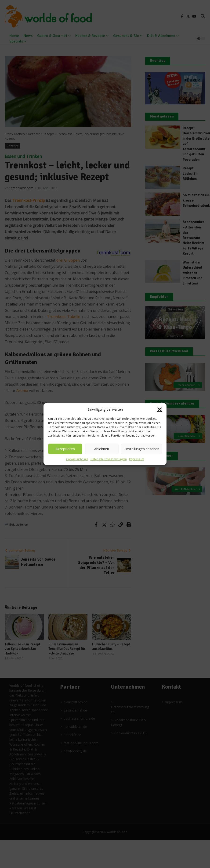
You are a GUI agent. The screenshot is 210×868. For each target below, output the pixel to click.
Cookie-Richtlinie (77, 459)
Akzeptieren (65, 449)
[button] (159, 409)
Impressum (137, 459)
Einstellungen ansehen (141, 449)
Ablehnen (102, 449)
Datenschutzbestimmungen (109, 459)
